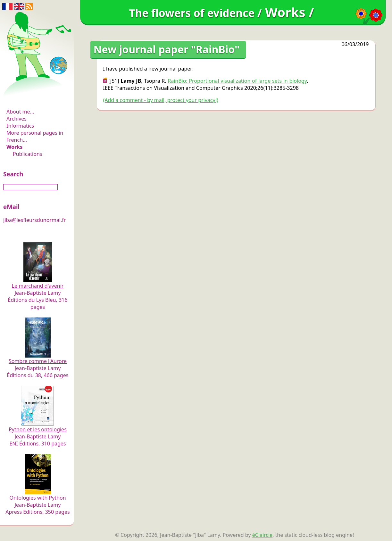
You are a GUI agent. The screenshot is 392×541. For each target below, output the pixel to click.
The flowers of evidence (38, 94)
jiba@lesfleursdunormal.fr (34, 220)
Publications (27, 154)
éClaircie (263, 535)
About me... (20, 112)
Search (13, 174)
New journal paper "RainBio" (167, 49)
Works (14, 147)
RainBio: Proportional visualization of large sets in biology (237, 81)
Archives (17, 119)
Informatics (20, 126)
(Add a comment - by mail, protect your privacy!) (161, 100)
